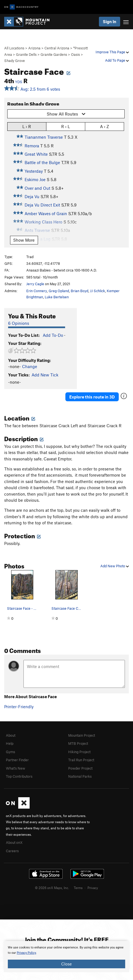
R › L (66, 126)
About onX (14, 842)
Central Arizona (57, 48)
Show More (24, 240)
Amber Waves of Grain (46, 213)
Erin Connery (37, 291)
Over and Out (37, 188)
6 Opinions (19, 323)
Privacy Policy (26, 953)
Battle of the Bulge (42, 162)
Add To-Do (53, 335)
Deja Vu (32, 196)
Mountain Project (82, 735)
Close (66, 964)
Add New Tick (45, 375)
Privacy (93, 888)
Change (30, 366)
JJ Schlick (98, 291)
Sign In (110, 21)
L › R (27, 126)
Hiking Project (79, 752)
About (11, 735)
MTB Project (78, 743)
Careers (12, 851)
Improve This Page (112, 52)
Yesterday (34, 171)
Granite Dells (26, 54)
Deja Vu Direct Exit (42, 205)
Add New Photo (115, 566)
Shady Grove (15, 61)
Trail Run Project (81, 760)
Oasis (75, 54)
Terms (78, 888)
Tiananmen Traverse (44, 137)
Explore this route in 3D (92, 397)
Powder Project (80, 768)
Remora (32, 146)
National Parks (80, 776)
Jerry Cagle (35, 284)
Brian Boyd (79, 291)
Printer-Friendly (19, 707)
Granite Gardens (54, 54)
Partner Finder (17, 760)
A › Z (104, 126)
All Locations (14, 48)
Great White (36, 154)
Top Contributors (19, 776)
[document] (66, 957)
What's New (16, 768)
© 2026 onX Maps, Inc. (52, 888)
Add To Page (117, 60)
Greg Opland (59, 291)
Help (10, 743)
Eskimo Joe (35, 179)
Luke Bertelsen (57, 297)
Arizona (34, 48)
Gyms (10, 752)
